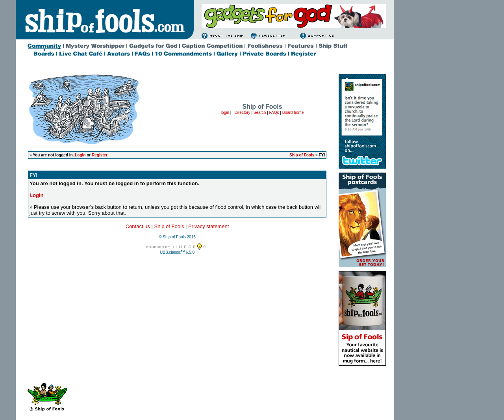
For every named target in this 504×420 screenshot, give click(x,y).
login (225, 112)
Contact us (138, 226)
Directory (243, 112)
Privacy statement (208, 226)
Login (80, 155)
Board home (293, 112)
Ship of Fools (302, 155)
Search (260, 112)
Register (100, 155)
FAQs (274, 112)
